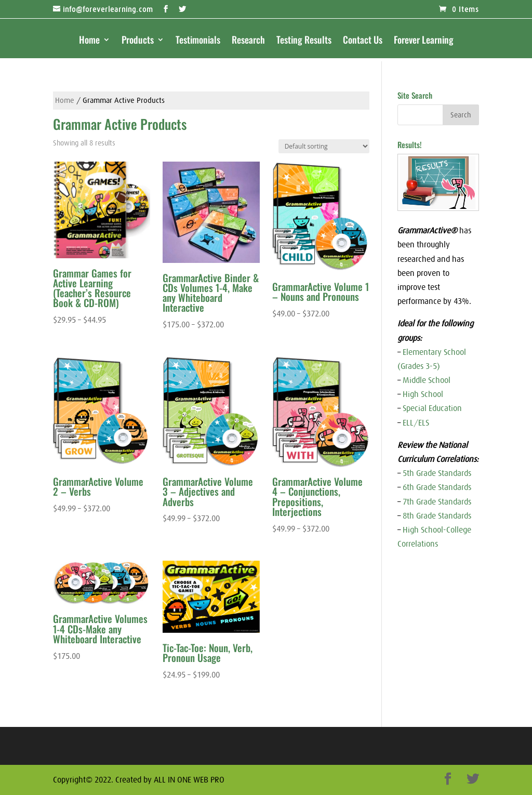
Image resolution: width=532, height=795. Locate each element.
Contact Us (363, 41)
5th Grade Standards (437, 473)
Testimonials (198, 41)
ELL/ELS (416, 422)
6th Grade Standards (437, 487)
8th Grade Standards (437, 515)
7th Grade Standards (437, 501)
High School (423, 394)
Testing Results (304, 41)
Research (248, 41)
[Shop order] (324, 146)
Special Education (432, 408)
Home (89, 41)
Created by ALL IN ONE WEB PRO (170, 779)
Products (138, 41)
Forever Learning (424, 41)
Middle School (427, 380)
